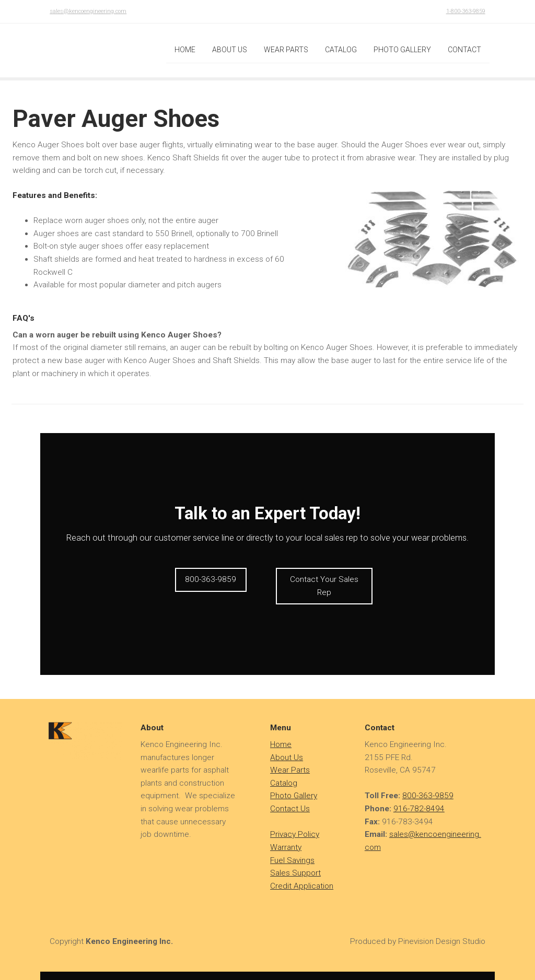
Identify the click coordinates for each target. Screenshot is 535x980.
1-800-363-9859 (466, 11)
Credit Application (302, 876)
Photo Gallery (294, 786)
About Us (287, 747)
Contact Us (290, 799)
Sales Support (295, 863)
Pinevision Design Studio (442, 931)
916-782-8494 (419, 799)
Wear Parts (290, 760)
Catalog (284, 773)
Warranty (286, 837)
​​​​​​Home (281, 734)
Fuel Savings (292, 850)
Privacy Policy (295, 824)
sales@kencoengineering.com (88, 11)
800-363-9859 (428, 786)
